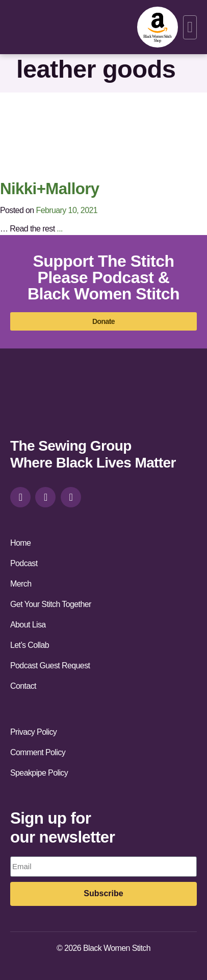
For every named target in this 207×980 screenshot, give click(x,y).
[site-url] (39, 402)
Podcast (24, 563)
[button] (190, 27)
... (60, 229)
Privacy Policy (33, 732)
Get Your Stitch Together (51, 604)
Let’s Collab (30, 645)
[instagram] (20, 497)
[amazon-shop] (158, 27)
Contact (23, 686)
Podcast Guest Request (50, 666)
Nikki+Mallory (50, 189)
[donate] (103, 321)
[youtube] (71, 497)
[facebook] (45, 497)
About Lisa (28, 625)
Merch (21, 584)
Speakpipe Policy (39, 773)
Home (20, 543)
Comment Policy (38, 752)
